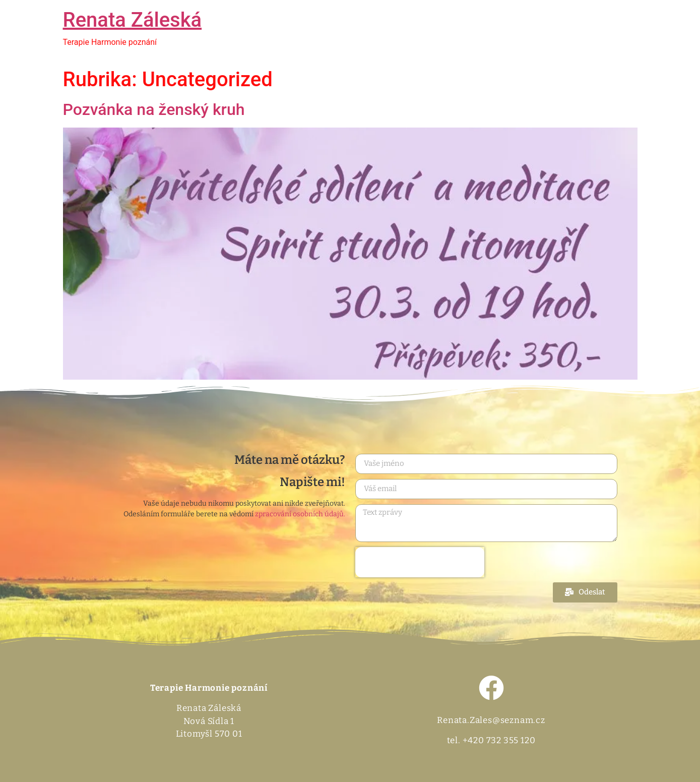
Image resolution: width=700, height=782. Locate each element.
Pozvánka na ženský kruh (154, 109)
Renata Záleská (133, 20)
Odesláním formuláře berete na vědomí (234, 514)
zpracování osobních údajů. (300, 514)
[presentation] (420, 562)
